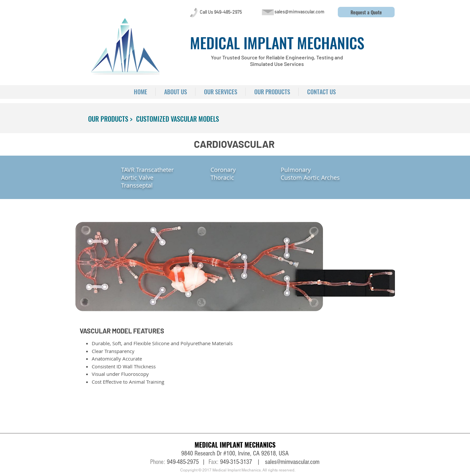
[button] (366, 12)
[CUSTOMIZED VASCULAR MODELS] (178, 119)
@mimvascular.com (298, 462)
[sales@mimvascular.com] (299, 12)
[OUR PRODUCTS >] (110, 119)
